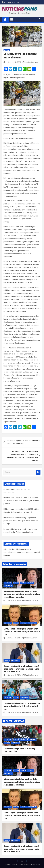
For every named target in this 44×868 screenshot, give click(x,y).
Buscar (38, 472)
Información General (21, 740)
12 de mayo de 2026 (12, 601)
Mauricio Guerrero (30, 62)
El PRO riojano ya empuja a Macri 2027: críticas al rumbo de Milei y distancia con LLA (22, 632)
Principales (8, 586)
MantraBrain (36, 865)
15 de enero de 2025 (12, 62)
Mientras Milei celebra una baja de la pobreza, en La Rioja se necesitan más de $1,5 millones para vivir (21, 501)
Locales (7, 50)
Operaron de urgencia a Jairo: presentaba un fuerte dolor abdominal (23, 442)
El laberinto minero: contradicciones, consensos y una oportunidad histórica (22, 552)
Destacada (8, 583)
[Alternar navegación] (12, 19)
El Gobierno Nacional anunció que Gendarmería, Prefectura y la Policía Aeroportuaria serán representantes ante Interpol (22, 456)
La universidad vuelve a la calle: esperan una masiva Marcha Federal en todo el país (22, 706)
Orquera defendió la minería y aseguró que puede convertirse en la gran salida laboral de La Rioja (21, 521)
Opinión (23, 583)
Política (31, 583)
